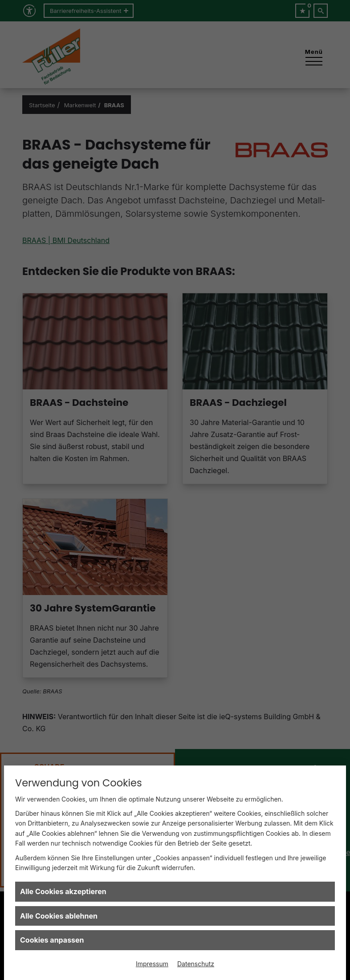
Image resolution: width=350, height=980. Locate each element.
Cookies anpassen (52, 940)
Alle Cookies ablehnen (59, 916)
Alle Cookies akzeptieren (63, 891)
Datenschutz (196, 964)
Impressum (152, 964)
